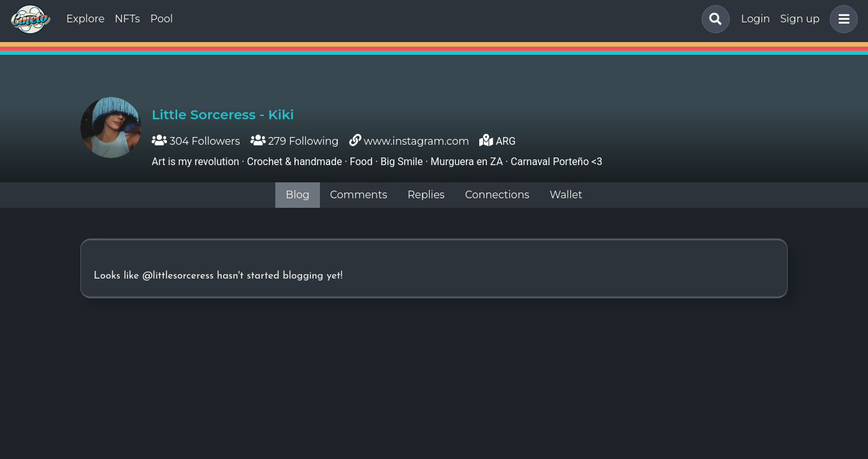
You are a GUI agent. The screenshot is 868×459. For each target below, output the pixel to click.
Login (756, 19)
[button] (841, 19)
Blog (297, 195)
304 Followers (196, 141)
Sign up (800, 19)
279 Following (295, 141)
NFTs (127, 19)
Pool (162, 19)
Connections (497, 195)
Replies (426, 195)
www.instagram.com (417, 141)
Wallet (566, 195)
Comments (359, 195)
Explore (85, 19)
